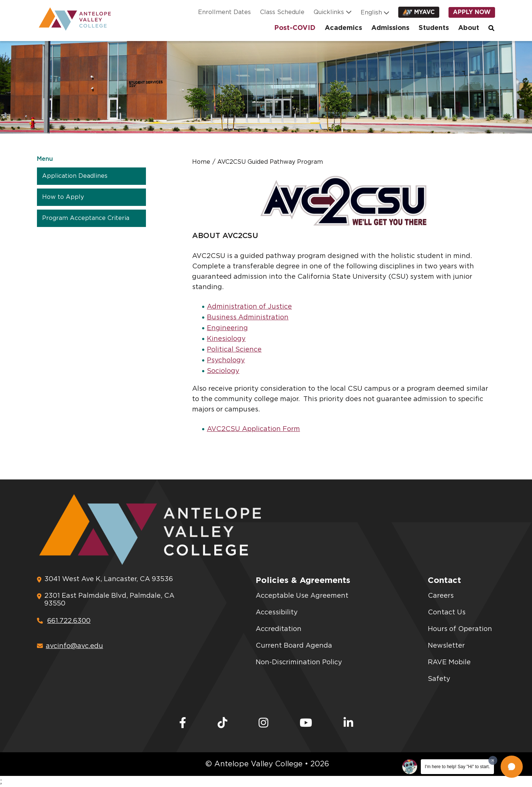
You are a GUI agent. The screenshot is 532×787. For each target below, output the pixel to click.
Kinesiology (226, 339)
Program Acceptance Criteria (86, 218)
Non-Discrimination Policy (299, 662)
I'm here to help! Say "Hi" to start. (457, 767)
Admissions (390, 28)
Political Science (234, 350)
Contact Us (447, 613)
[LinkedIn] (348, 723)
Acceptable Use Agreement (302, 596)
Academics (343, 28)
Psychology (226, 360)
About (469, 28)
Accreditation (279, 629)
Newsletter (446, 646)
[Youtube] (306, 723)
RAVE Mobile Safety (449, 671)
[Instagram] (263, 723)
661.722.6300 (64, 621)
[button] (512, 767)
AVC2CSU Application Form (253, 429)
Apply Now (472, 13)
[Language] (373, 13)
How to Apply (63, 197)
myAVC (424, 13)
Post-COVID (295, 28)
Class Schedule (282, 13)
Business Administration (248, 318)
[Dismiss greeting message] (493, 760)
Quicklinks (329, 13)
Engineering (227, 328)
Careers (441, 596)
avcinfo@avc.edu (70, 646)
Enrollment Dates (224, 13)
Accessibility (277, 613)
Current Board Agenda (294, 646)
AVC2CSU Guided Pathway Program (270, 162)
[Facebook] (183, 723)
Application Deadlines (75, 176)
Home (201, 162)
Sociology (223, 371)
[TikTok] (222, 723)
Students (434, 28)
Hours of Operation (460, 629)
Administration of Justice (249, 307)
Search (492, 28)
